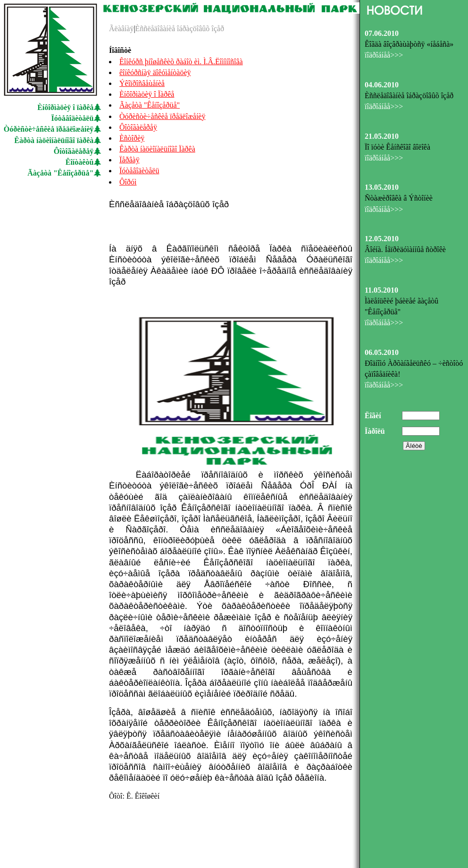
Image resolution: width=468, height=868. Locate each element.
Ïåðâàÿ (130, 160)
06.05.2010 (382, 352)
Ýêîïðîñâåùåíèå (142, 83)
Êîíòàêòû (80, 162)
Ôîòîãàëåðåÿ (74, 151)
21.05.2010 (382, 136)
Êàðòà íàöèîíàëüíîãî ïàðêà (54, 140)
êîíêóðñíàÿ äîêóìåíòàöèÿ (155, 72)
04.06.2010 (382, 85)
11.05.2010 (381, 290)
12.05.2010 (382, 239)
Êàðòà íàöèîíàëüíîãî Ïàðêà (157, 149)
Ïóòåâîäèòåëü (73, 118)
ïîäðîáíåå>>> (384, 55)
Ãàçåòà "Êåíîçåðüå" (60, 173)
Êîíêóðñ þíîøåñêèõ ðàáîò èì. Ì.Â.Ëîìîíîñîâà (181, 62)
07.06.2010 (382, 33)
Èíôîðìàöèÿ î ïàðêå (65, 107)
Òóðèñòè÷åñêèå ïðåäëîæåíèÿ (49, 129)
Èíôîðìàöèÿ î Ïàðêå (147, 94)
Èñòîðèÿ (132, 138)
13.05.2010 (382, 187)
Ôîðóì (128, 182)
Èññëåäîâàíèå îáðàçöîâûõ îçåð (180, 29)
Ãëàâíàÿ (121, 29)
